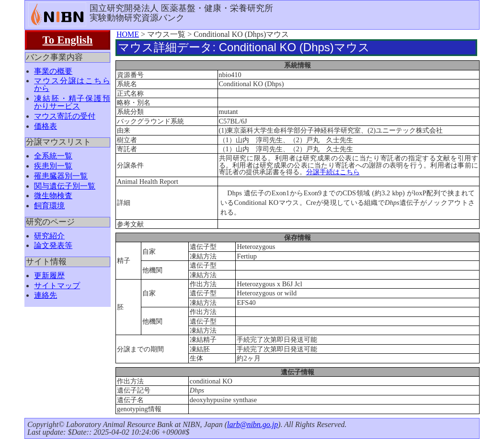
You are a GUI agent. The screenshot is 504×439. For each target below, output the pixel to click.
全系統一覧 (53, 156)
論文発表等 (53, 245)
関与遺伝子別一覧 (65, 186)
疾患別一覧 (53, 166)
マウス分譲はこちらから (72, 84)
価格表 (46, 126)
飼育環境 (49, 206)
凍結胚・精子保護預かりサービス (72, 102)
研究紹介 (49, 236)
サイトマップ (57, 286)
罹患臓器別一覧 (61, 176)
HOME (128, 34)
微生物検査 (53, 196)
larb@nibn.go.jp (252, 424)
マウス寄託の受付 (65, 116)
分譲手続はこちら (333, 172)
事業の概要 (53, 71)
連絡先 (46, 295)
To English (68, 40)
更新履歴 (49, 276)
